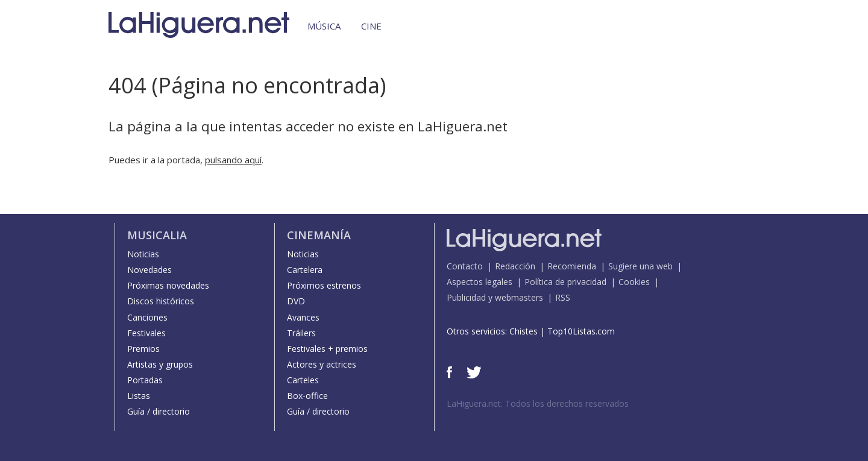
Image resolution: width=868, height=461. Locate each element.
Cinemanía (319, 235)
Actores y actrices (322, 364)
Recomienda (572, 266)
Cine (371, 26)
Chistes (524, 331)
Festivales (146, 333)
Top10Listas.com (581, 331)
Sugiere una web (640, 266)
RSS (563, 297)
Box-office (307, 396)
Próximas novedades (168, 285)
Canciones (147, 317)
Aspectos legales (480, 282)
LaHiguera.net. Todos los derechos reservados (538, 403)
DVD (296, 301)
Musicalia (157, 235)
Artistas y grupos (160, 364)
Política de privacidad (565, 282)
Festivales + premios (327, 349)
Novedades (149, 270)
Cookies (634, 282)
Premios (143, 349)
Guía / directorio (159, 411)
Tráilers (301, 333)
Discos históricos (161, 301)
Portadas (145, 380)
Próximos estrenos (324, 285)
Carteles (303, 380)
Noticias (143, 254)
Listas (139, 396)
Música (324, 26)
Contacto (465, 266)
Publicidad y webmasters (495, 297)
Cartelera (305, 270)
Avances (303, 317)
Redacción (515, 266)
